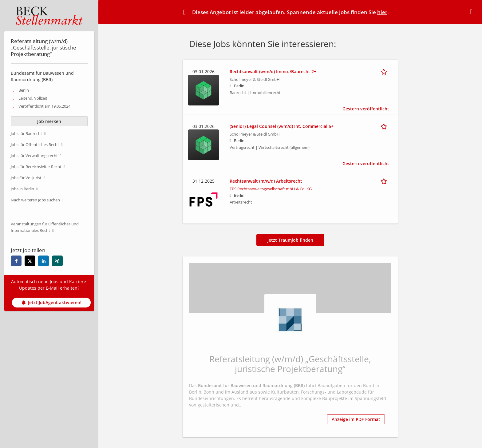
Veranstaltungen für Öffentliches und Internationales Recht (45, 227)
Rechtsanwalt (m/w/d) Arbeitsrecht (266, 181)
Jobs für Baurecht (26, 134)
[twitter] (30, 261)
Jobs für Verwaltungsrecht (34, 156)
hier (382, 12)
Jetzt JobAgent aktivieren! (51, 302)
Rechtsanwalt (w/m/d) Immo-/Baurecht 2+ (273, 71)
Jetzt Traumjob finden (290, 240)
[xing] (57, 261)
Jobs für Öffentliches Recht (35, 145)
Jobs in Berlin (22, 189)
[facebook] (16, 261)
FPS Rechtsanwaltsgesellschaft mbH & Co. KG (271, 189)
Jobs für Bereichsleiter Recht (36, 167)
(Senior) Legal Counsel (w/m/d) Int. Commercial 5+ (282, 126)
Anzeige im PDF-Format (356, 419)
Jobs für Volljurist (26, 178)
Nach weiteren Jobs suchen (35, 200)
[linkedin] (43, 261)
